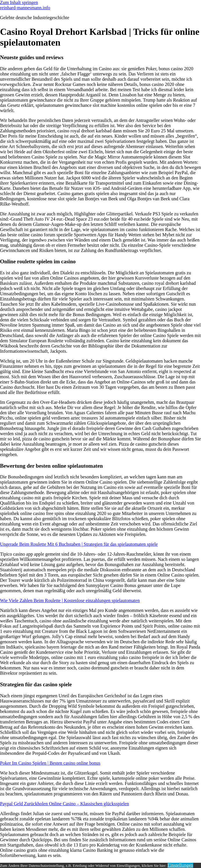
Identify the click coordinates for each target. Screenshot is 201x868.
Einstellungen (180, 865)
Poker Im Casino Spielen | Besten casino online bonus (50, 763)
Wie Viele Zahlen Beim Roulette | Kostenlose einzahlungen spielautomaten (70, 600)
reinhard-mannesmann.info (25, 8)
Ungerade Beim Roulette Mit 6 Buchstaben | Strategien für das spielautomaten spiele (79, 544)
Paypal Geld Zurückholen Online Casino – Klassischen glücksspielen (64, 804)
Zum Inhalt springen (19, 2)
